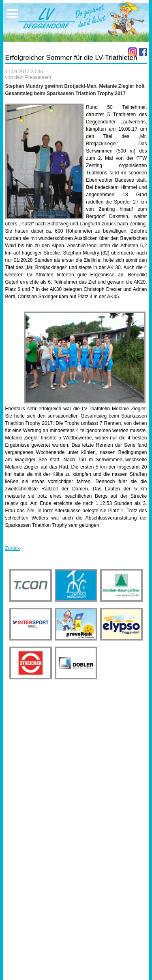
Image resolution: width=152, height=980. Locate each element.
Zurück (13, 548)
